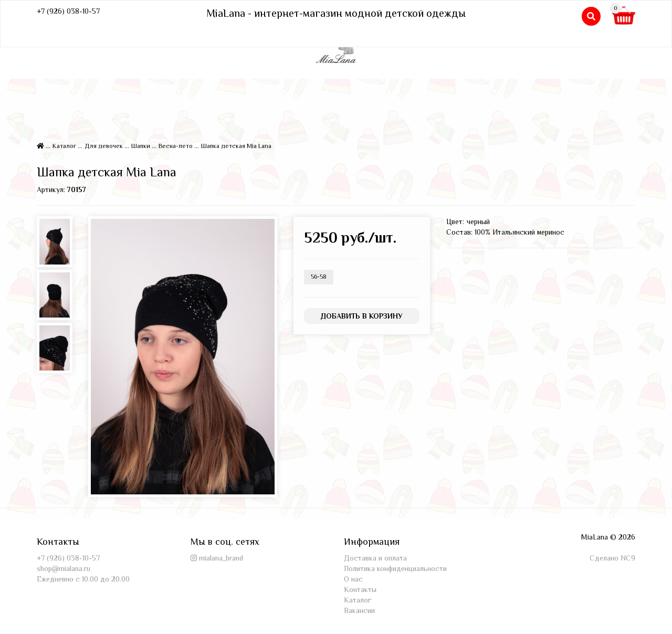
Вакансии (359, 610)
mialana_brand (221, 558)
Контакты (360, 589)
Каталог (64, 146)
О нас (353, 579)
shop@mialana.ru (64, 568)
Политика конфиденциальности (395, 568)
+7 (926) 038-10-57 (68, 11)
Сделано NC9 (612, 558)
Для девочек (104, 146)
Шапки (141, 146)
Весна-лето (176, 146)
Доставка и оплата (375, 558)
